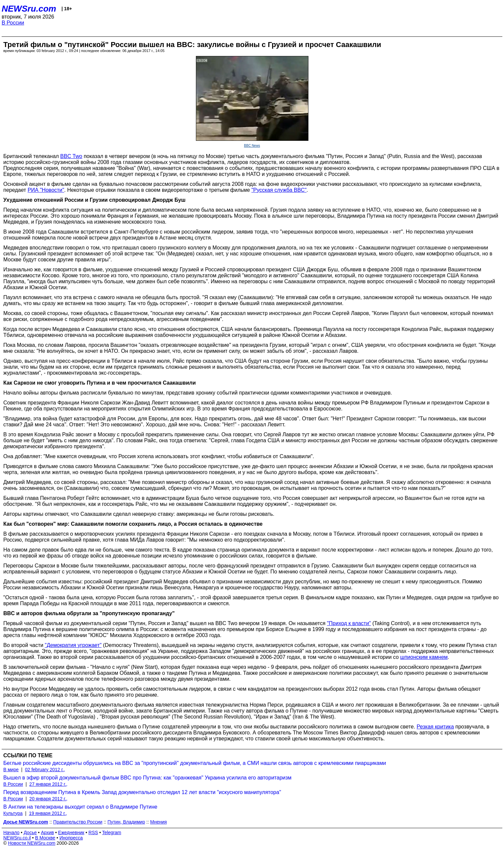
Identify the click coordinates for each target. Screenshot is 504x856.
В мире (11, 770)
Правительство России (78, 822)
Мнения (159, 822)
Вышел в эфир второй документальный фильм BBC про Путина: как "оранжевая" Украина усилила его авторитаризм (147, 778)
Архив (47, 832)
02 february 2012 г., (45, 770)
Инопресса (71, 838)
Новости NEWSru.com (32, 843)
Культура (13, 813)
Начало (11, 832)
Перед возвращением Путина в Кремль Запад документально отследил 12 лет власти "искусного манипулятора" (142, 792)
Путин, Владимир (126, 822)
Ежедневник (71, 832)
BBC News (252, 146)
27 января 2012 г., (48, 784)
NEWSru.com (29, 9)
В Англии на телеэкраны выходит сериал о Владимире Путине (80, 807)
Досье (30, 832)
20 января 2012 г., (48, 799)
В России (13, 23)
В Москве (45, 838)
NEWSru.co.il (17, 838)
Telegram (112, 832)
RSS (93, 832)
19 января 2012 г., (48, 813)
